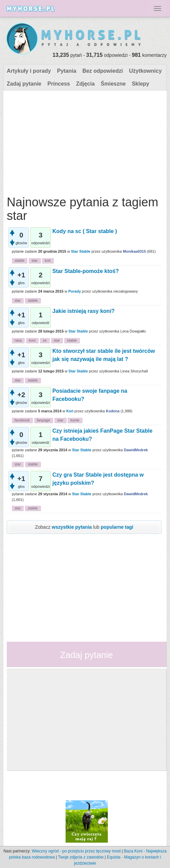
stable (19, 260)
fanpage (44, 420)
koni (32, 340)
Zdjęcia (85, 84)
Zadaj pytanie (24, 84)
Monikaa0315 (134, 251)
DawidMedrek (136, 450)
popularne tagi (117, 527)
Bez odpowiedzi (103, 71)
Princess (59, 84)
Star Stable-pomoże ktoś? (86, 271)
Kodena (113, 411)
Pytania (67, 71)
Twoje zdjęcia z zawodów (81, 857)
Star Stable (81, 251)
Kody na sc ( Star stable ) (85, 231)
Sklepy (141, 84)
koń (48, 260)
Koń (70, 411)
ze (45, 340)
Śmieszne (113, 84)
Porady (75, 291)
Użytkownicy (145, 71)
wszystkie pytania (72, 527)
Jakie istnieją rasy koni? (83, 311)
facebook (22, 420)
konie (75, 420)
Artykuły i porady (29, 71)
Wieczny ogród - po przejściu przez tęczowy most (76, 851)
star (34, 260)
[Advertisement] (84, 141)
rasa (18, 340)
